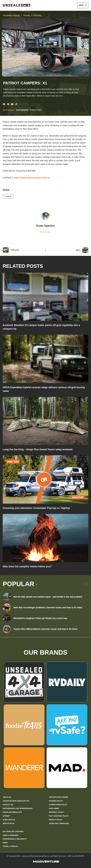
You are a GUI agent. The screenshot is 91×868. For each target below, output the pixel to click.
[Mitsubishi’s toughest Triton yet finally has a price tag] (7, 618)
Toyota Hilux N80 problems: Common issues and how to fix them (45, 629)
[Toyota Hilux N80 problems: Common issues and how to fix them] (7, 629)
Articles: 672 (45, 232)
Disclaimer (54, 808)
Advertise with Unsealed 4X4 (16, 801)
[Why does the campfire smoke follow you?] (45, 538)
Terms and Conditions (59, 824)
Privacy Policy (56, 820)
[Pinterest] (8, 104)
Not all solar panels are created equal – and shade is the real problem (48, 597)
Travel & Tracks (32, 16)
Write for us (9, 824)
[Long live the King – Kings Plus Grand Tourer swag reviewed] (45, 421)
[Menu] (83, 5)
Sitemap (6, 816)
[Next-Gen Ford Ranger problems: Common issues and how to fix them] (7, 607)
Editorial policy (56, 812)
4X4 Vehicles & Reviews (13, 831)
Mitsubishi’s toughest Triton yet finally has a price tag (40, 618)
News (5, 843)
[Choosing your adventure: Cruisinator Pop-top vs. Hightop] (45, 479)
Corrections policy (58, 805)
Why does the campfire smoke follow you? (27, 566)
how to (8, 196)
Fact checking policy (59, 816)
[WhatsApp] (12, 104)
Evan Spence (9, 110)
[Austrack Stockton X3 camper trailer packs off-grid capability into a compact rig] (45, 297)
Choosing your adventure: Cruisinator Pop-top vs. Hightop (36, 508)
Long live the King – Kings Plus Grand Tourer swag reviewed (38, 449)
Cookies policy (56, 801)
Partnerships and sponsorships (18, 808)
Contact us (8, 805)
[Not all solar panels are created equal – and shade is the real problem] (7, 597)
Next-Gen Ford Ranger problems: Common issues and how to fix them (48, 608)
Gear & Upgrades (11, 835)
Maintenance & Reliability (15, 839)
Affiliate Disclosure (58, 797)
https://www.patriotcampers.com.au (32, 178)
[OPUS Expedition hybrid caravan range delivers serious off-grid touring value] (45, 359)
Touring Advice (11, 16)
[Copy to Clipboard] (16, 104)
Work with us (9, 820)
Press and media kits (12, 812)
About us (7, 797)
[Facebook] (4, 104)
